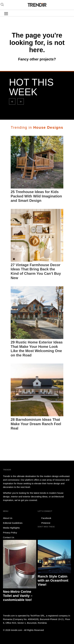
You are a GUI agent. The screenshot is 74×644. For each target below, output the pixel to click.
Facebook (45, 518)
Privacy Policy (10, 533)
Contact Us (9, 537)
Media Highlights (11, 528)
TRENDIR (37, 5)
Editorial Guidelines (13, 523)
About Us (8, 518)
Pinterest (44, 523)
